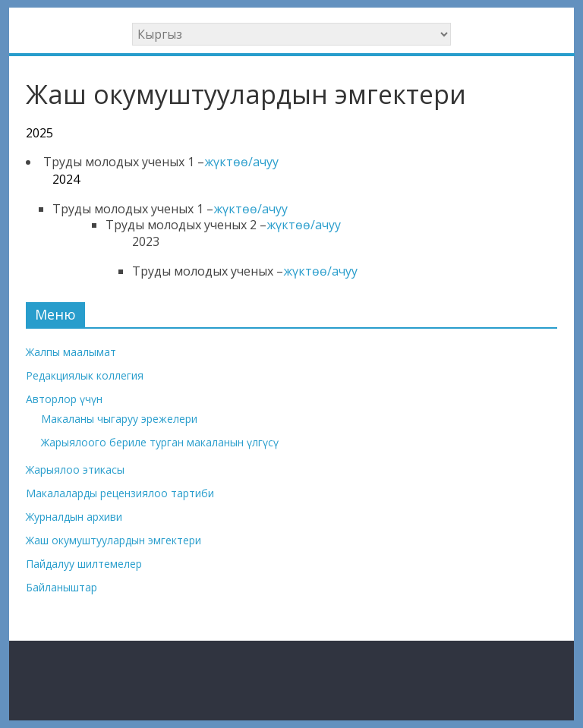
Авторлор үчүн (64, 399)
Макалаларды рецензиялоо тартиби (120, 493)
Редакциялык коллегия (85, 375)
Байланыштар (61, 587)
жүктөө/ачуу (241, 162)
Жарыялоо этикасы (75, 470)
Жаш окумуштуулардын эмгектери (113, 540)
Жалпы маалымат (71, 352)
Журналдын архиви (74, 517)
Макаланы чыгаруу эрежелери (119, 419)
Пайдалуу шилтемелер (84, 564)
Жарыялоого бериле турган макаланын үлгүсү (160, 442)
